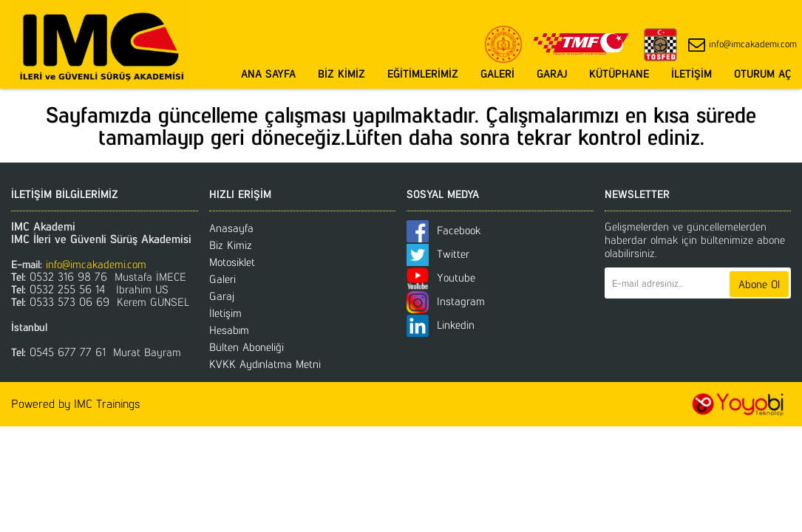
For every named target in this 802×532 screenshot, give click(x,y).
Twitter (438, 254)
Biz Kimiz (231, 245)
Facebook (444, 230)
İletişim (225, 313)
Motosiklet (232, 262)
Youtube (441, 277)
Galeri (222, 279)
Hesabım (229, 330)
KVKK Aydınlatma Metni (265, 364)
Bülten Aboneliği (247, 347)
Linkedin (441, 325)
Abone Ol (759, 284)
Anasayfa (231, 228)
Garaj (222, 296)
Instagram (446, 301)
